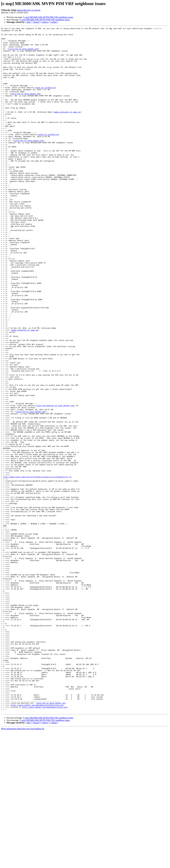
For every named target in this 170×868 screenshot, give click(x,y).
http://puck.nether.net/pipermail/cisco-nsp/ (45, 843)
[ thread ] (36, 22)
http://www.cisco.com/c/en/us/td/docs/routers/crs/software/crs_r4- (38, 567)
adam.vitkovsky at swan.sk (29, 10)
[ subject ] (45, 22)
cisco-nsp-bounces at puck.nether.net (55, 481)
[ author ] (54, 22)
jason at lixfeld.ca (45, 100)
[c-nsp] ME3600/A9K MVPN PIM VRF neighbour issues (48, 17)
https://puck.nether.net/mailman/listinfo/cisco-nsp (37, 841)
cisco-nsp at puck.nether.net (23, 53)
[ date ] (29, 22)
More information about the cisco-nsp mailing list (23, 866)
